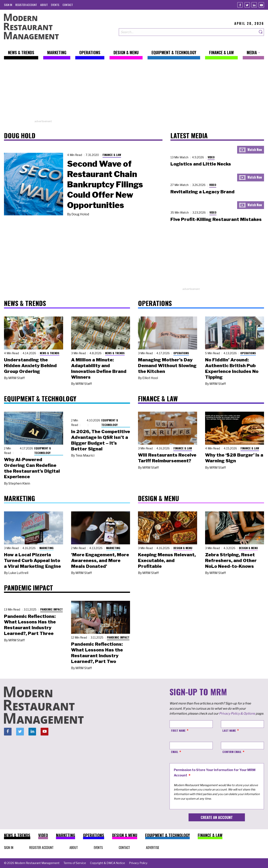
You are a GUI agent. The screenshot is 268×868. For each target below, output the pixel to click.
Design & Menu (183, 548)
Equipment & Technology (43, 450)
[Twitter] (247, 5)
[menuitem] (8, 5)
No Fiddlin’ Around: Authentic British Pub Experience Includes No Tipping (232, 368)
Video (211, 157)
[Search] (261, 32)
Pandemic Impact (51, 609)
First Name (178, 730)
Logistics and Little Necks (201, 164)
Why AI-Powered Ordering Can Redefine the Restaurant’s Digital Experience (32, 468)
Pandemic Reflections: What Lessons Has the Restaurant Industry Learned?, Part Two (97, 653)
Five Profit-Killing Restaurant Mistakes (216, 219)
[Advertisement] (134, 92)
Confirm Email (232, 752)
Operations (181, 353)
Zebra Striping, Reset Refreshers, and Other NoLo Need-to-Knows (231, 560)
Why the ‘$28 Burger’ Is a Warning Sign (234, 458)
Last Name (229, 730)
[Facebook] (240, 5)
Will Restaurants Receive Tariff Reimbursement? (167, 458)
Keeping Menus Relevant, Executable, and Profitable (167, 560)
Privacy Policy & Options (237, 714)
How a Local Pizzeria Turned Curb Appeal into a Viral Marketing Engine (32, 560)
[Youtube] (261, 5)
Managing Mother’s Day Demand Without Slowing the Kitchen (167, 366)
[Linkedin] (254, 5)
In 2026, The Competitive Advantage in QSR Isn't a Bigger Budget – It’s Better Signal (101, 440)
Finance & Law (112, 155)
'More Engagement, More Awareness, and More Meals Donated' (100, 560)
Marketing (46, 548)
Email (175, 752)
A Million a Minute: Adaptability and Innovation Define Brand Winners (99, 368)
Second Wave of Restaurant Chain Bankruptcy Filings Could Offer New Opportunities (105, 184)
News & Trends (50, 353)
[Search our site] (188, 32)
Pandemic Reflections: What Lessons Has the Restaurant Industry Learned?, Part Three (30, 625)
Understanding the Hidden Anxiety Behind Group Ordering (30, 366)
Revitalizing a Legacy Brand (202, 192)
